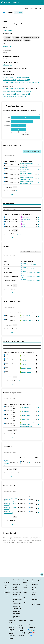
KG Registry (13, 636)
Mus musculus (7, 30)
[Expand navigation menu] (42, 2)
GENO (24, 600)
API (15, 587)
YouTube (22, 633)
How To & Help (18, 597)
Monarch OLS (13, 625)
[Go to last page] (19, 191)
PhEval (34, 587)
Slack (21, 626)
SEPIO (24, 602)
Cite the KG (17, 606)
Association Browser (17, 617)
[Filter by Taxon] (30, 252)
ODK (34, 597)
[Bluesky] (31, 635)
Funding (6, 595)
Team (5, 585)
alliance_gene (8, 65)
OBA (24, 595)
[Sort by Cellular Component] (33, 352)
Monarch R (17, 592)
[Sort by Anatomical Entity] (33, 214)
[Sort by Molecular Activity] (32, 313)
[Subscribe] (29, 630)
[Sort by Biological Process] (32, 404)
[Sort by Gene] (8, 161)
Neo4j (16, 590)
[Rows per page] (15, 187)
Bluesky (22, 635)
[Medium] (34, 630)
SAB (5, 588)
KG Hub (11, 633)
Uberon (25, 585)
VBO (24, 598)
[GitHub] (29, 633)
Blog (21, 628)
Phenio (25, 593)
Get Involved (22, 623)
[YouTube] (33, 633)
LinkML (34, 590)
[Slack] (31, 630)
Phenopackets (37, 605)
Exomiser (35, 585)
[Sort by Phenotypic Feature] (33, 161)
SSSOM (34, 592)
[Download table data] (12, 194)
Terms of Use (17, 604)
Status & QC (17, 595)
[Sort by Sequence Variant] (16, 497)
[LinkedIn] (31, 633)
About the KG (17, 609)
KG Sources (17, 611)
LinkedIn (22, 630)
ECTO (24, 605)
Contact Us (7, 590)
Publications (7, 593)
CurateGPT (36, 602)
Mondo (25, 583)
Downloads (17, 585)
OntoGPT (35, 600)
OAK (34, 595)
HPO (24, 590)
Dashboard (17, 614)
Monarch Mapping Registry (12, 629)
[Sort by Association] (18, 161)
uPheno (25, 588)
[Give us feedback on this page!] (42, 574)
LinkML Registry (12, 639)
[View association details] (38, 165)
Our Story (7, 583)
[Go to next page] (16, 191)
